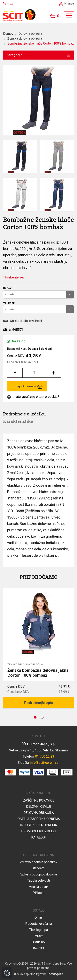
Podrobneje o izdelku (24, 414)
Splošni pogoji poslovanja (39, 874)
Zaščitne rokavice (39, 800)
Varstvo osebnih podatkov (38, 862)
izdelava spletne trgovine (30, 974)
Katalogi (38, 837)
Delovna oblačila (30, 34)
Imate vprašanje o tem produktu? (33, 397)
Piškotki (38, 893)
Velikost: (9, 303)
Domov (8, 34)
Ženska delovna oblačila (25, 39)
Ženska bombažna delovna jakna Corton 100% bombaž (38, 673)
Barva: (7, 288)
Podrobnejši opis (38, 703)
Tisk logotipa (38, 930)
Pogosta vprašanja (38, 924)
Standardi (39, 868)
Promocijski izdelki (38, 831)
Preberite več (14, 277)
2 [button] (42, 717)
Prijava (67, 3)
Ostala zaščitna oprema (39, 819)
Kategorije (38, 55)
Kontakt (38, 948)
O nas (39, 917)
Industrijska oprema (38, 825)
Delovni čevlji (38, 807)
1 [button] (35, 717)
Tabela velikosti (39, 881)
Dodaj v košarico (27, 386)
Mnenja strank (38, 887)
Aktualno (39, 942)
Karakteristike (18, 421)
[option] (38, 648)
